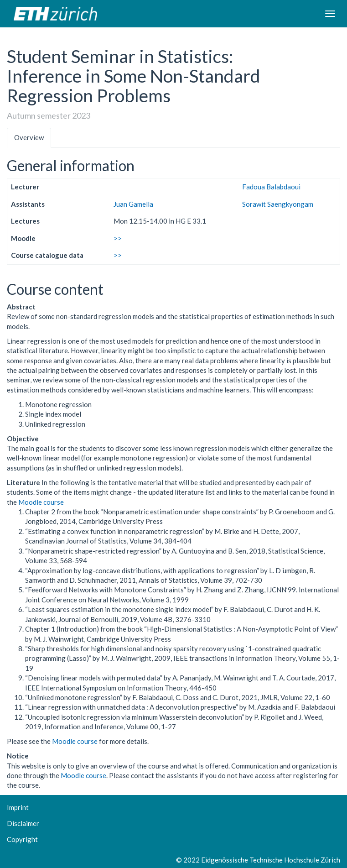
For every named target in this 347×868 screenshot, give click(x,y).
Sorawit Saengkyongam (278, 204)
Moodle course (41, 502)
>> (118, 238)
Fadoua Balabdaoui (271, 187)
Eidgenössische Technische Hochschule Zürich (271, 860)
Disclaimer (23, 823)
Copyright (22, 839)
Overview (29, 137)
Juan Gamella (133, 204)
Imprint (18, 807)
